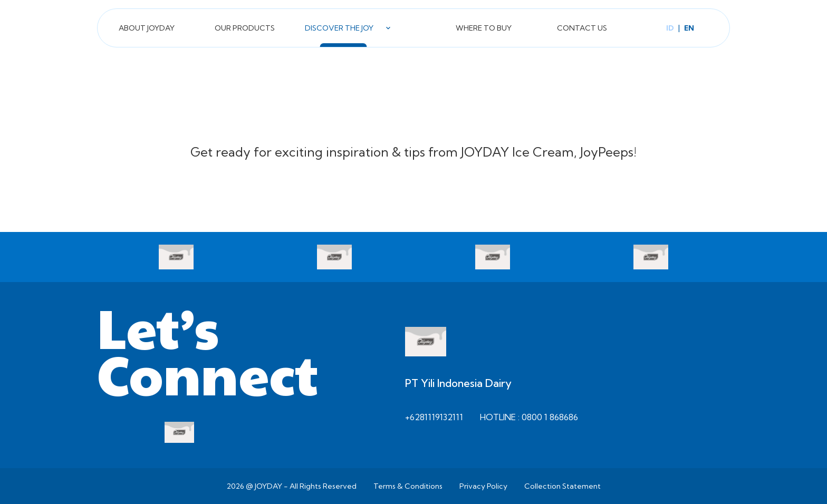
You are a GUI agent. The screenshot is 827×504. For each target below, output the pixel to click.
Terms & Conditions (408, 486)
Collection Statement (562, 486)
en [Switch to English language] (689, 28)
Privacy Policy (483, 486)
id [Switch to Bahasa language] (670, 28)
